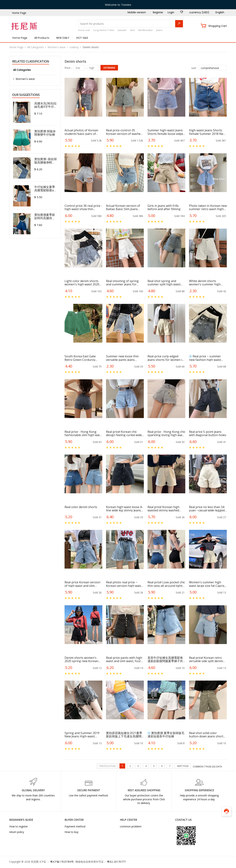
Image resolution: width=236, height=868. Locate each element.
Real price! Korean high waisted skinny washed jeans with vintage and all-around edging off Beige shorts (165, 509)
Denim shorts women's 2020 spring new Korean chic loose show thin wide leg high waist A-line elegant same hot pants (82, 659)
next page (183, 766)
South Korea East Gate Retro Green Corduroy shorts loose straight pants (83, 358)
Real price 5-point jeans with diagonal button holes (208, 433)
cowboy (74, 47)
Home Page (19, 13)
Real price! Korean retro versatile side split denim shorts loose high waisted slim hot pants (207, 659)
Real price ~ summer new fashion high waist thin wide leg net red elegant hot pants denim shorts (206, 358)
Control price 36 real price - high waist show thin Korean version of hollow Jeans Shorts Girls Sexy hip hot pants (83, 207)
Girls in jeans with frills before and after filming (164, 207)
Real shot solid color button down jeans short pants (206, 735)
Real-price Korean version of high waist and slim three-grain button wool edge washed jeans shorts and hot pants (83, 584)
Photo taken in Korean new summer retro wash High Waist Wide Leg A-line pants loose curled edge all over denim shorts (208, 207)
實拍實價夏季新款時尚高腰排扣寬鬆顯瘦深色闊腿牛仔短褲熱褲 (45, 216)
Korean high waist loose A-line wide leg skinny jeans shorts (125, 509)
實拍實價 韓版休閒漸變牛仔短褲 (45, 133)
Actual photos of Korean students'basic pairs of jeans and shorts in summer (81, 132)
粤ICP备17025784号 (62, 862)
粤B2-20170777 (116, 862)
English (220, 12)
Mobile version (137, 12)
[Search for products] (131, 24)
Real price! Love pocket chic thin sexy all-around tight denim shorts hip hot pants (166, 584)
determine (109, 68)
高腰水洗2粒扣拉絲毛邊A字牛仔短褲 (46, 105)
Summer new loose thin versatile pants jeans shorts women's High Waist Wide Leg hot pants (124, 358)
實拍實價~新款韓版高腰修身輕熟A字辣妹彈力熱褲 (46, 161)
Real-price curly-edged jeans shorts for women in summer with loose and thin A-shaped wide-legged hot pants (166, 358)
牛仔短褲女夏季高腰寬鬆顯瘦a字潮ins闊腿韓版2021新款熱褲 (45, 189)
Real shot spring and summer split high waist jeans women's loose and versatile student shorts (165, 283)
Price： (69, 68)
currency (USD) (199, 12)
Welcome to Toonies (118, 5)
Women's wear (57, 47)
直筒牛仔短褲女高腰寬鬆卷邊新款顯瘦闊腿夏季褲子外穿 (165, 659)
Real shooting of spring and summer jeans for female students (122, 283)
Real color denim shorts (81, 507)
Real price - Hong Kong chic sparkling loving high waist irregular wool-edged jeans (166, 433)
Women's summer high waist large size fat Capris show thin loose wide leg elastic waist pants (207, 584)
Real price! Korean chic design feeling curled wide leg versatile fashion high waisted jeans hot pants (124, 433)
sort (194, 68)
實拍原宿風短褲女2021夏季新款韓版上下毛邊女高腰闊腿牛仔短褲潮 (124, 735)
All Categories (35, 47)
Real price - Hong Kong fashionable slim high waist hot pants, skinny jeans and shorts (83, 433)
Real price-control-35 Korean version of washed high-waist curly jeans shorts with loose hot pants (124, 132)
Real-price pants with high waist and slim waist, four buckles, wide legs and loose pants (124, 659)
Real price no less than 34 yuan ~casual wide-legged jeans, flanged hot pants (207, 509)
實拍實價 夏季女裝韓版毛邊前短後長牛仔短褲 (166, 735)
